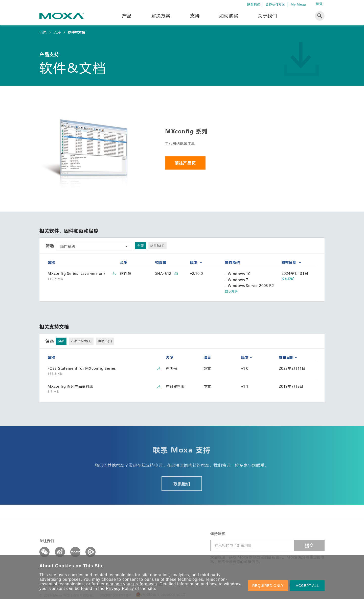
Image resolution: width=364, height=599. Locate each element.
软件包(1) (157, 245)
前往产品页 (185, 163)
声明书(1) (105, 341)
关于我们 (267, 16)
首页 (43, 32)
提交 (309, 545)
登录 (319, 4)
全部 (141, 245)
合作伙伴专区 (275, 4)
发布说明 (288, 279)
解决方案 (161, 16)
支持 (195, 16)
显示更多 (231, 291)
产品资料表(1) (81, 341)
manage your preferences (132, 584)
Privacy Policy (120, 588)
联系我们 (254, 4)
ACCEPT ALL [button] (307, 586)
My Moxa (298, 4)
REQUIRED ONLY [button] (268, 586)
